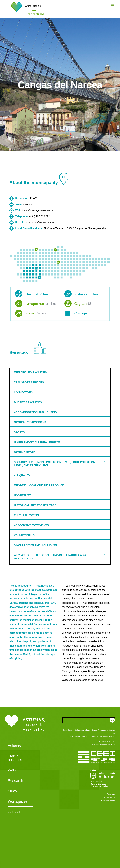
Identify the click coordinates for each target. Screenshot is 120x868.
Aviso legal (111, 794)
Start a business (15, 758)
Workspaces (18, 802)
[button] (60, 373)
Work (12, 770)
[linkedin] (112, 720)
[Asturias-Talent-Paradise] (28, 4)
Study (12, 791)
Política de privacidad (107, 797)
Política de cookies (108, 800)
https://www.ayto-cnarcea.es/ (38, 210)
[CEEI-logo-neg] (96, 752)
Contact (14, 812)
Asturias (14, 746)
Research (15, 781)
